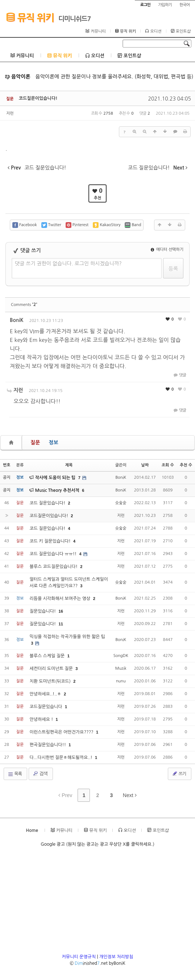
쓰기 (179, 773)
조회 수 (168, 465)
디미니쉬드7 (75, 19)
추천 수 (186, 465)
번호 (7, 465)
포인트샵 (181, 31)
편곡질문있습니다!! (48, 745)
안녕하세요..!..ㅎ (46, 694)
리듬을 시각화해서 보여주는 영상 (60, 599)
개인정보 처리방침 (116, 957)
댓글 (179, 375)
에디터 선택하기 (167, 250)
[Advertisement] (97, 903)
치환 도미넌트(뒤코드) (51, 681)
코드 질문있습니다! (48, 503)
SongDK (121, 656)
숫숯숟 (121, 503)
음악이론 (18, 77)
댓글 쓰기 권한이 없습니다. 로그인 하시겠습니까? (68, 264)
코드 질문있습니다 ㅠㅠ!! (53, 554)
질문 (35, 442)
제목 (69, 465)
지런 (10, 113)
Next (130, 795)
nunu (121, 681)
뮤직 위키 (30, 17)
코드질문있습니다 (46, 707)
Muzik (121, 668)
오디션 (153, 31)
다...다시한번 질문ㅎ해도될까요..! (61, 758)
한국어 (184, 5)
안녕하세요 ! (42, 719)
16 (61, 611)
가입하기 (165, 5)
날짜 (145, 465)
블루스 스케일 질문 (47, 656)
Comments (24, 305)
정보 (53, 442)
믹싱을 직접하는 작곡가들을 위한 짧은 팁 (67, 637)
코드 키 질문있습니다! (51, 541)
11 (61, 624)
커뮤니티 (96, 31)
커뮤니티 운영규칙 (79, 957)
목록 (15, 774)
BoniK (17, 320)
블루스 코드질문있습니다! (54, 567)
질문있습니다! (43, 611)
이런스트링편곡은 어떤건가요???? (62, 732)
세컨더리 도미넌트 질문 (52, 669)
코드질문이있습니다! (38, 98)
